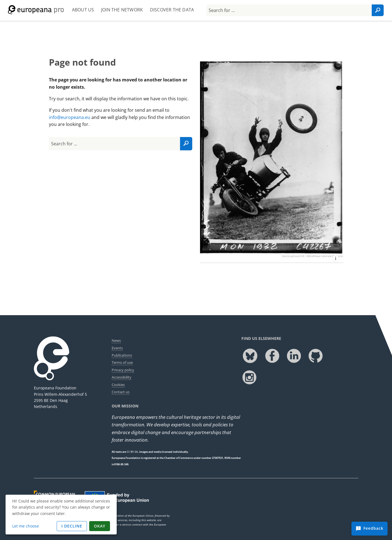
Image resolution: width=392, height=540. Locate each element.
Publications (122, 355)
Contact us (121, 392)
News (116, 340)
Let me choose (26, 526)
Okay (100, 526)
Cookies (118, 385)
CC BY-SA (132, 452)
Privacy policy (123, 370)
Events (117, 348)
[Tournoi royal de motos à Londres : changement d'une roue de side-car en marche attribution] (336, 258)
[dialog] (61, 515)
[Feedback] (369, 529)
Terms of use (122, 362)
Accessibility (122, 377)
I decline (72, 526)
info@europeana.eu (70, 117)
